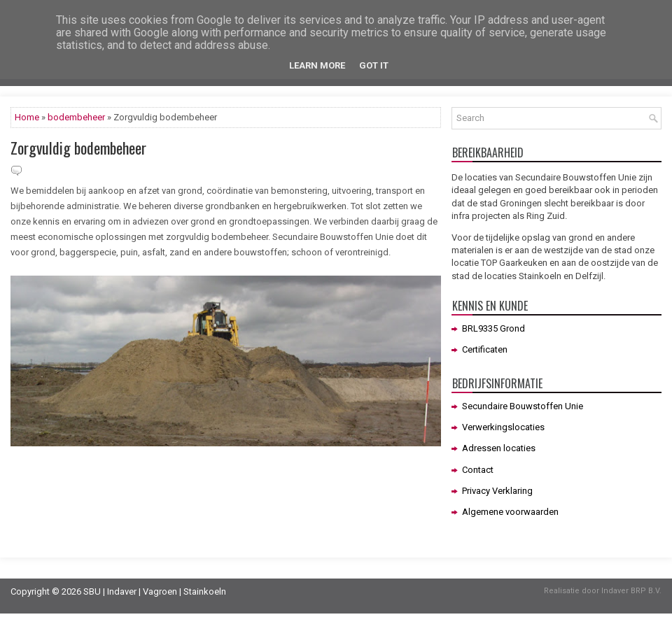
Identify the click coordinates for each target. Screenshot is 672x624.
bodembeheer (76, 117)
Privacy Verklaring (497, 491)
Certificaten (485, 349)
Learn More (317, 65)
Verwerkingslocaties (503, 427)
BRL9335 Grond (493, 328)
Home (27, 117)
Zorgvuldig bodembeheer (78, 148)
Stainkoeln (205, 591)
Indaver (122, 591)
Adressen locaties (499, 448)
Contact (478, 470)
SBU (92, 591)
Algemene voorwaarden (510, 512)
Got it (374, 65)
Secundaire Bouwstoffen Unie (523, 406)
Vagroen (160, 591)
